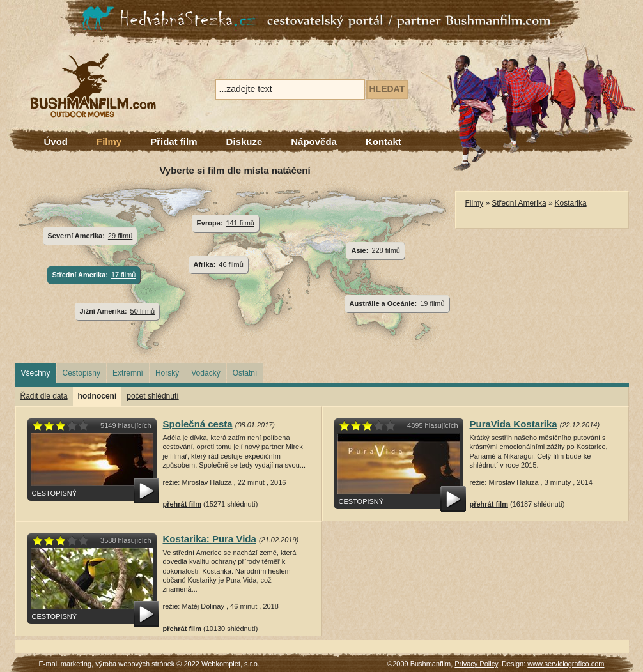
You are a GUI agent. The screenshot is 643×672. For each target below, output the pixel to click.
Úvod (56, 141)
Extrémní (128, 373)
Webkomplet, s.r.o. (230, 664)
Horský (167, 373)
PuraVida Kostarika (514, 424)
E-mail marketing (66, 664)
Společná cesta (198, 424)
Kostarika (571, 203)
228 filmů (386, 250)
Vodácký (205, 373)
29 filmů (120, 236)
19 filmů (432, 303)
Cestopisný (81, 373)
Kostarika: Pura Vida (210, 539)
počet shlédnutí (152, 396)
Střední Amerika (519, 203)
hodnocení (97, 396)
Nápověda (314, 141)
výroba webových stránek (135, 664)
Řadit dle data (44, 396)
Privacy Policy (476, 664)
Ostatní (245, 373)
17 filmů (123, 275)
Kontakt (383, 141)
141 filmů (240, 223)
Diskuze (244, 141)
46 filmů (231, 264)
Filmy (109, 141)
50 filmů (143, 311)
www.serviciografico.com (566, 664)
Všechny (36, 373)
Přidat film (174, 141)
